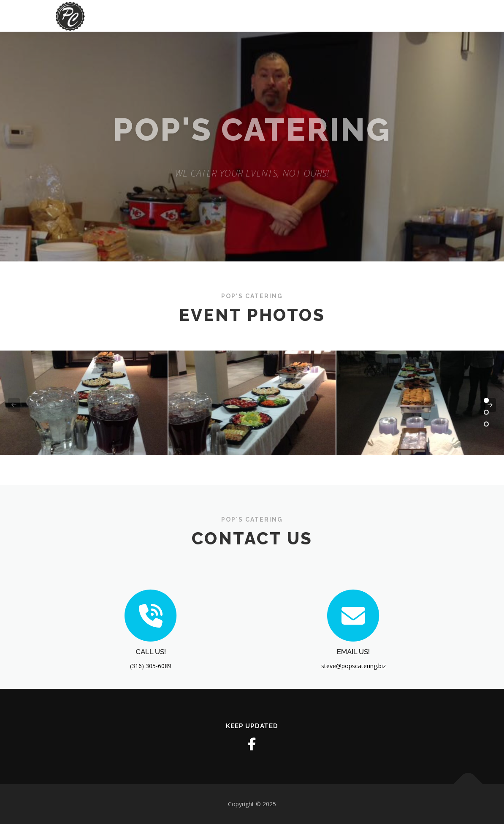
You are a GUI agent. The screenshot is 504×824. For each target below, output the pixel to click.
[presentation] (14, 405)
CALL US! (151, 684)
